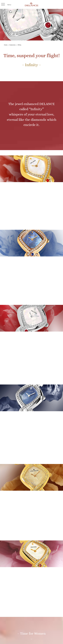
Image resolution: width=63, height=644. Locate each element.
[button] (3, 4)
